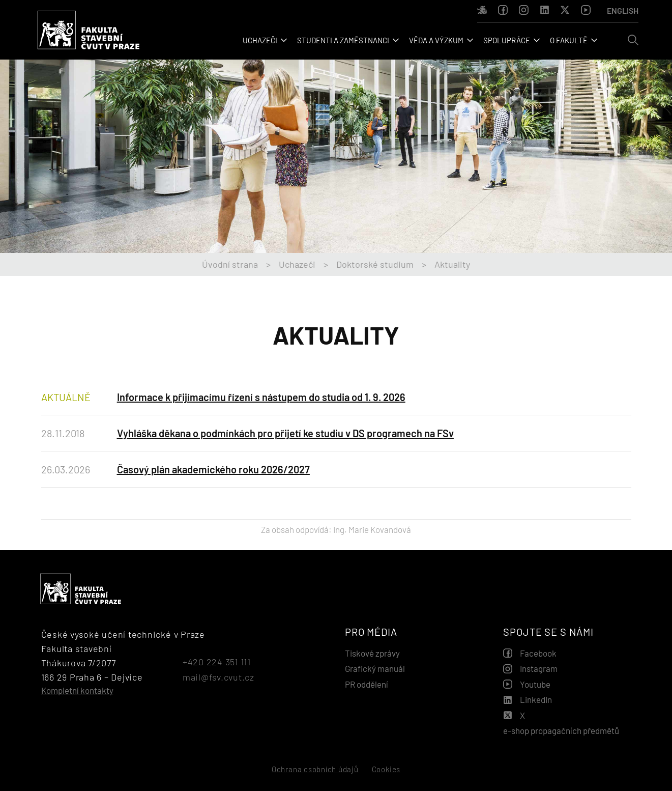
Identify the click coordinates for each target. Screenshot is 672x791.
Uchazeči (297, 264)
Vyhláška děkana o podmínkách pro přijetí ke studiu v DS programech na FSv (285, 433)
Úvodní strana (230, 264)
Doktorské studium (375, 264)
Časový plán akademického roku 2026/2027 (213, 469)
